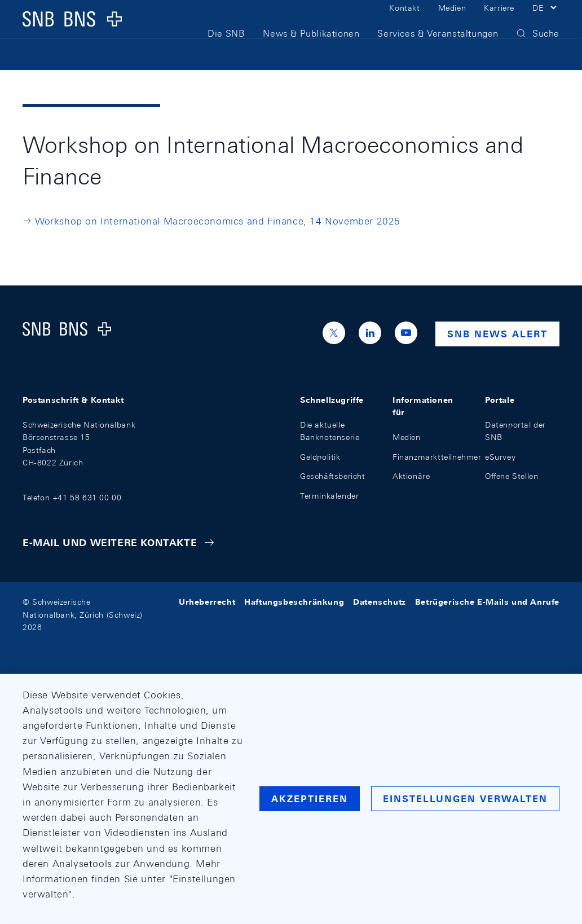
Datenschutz (380, 602)
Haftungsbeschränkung (294, 602)
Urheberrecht (207, 602)
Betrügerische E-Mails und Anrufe (487, 602)
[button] (546, 21)
